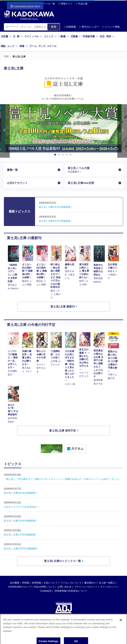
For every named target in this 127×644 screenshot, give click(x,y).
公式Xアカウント (17, 183)
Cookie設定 (46, 591)
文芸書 (6, 36)
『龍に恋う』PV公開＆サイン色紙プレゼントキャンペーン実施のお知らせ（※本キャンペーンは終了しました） (62, 479)
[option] (63, 128)
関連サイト (67, 4)
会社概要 (15, 583)
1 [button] (56, 155)
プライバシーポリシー (86, 587)
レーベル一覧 (48, 4)
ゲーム (33, 46)
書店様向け (90, 583)
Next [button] (122, 131)
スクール (52, 46)
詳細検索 (70, 27)
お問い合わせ (64, 587)
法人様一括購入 (107, 583)
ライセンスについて (71, 583)
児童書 (76, 36)
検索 (54, 27)
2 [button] (60, 155)
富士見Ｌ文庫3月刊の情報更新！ (21, 493)
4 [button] (67, 155)
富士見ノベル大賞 (92, 170)
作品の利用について (44, 587)
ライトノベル (33, 36)
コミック (50, 36)
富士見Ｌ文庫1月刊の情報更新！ (21, 535)
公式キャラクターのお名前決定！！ (22, 507)
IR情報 (26, 583)
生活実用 (107, 36)
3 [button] (63, 155)
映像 (24, 46)
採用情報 (36, 583)
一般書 (64, 36)
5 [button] (71, 155)
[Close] (121, 628)
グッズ (42, 46)
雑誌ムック (9, 46)
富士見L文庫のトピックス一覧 (63, 561)
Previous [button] (5, 131)
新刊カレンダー (89, 27)
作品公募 (83, 4)
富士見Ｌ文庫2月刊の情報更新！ (21, 521)
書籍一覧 (12, 170)
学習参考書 (90, 36)
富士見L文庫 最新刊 (63, 307)
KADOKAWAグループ (20, 587)
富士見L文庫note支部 (81, 183)
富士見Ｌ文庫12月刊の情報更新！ (21, 549)
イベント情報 (111, 27)
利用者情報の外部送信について (71, 591)
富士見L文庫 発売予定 (63, 431)
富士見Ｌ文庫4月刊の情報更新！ (56, 221)
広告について (51, 583)
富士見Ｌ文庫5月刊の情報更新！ (56, 207)
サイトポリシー (108, 587)
